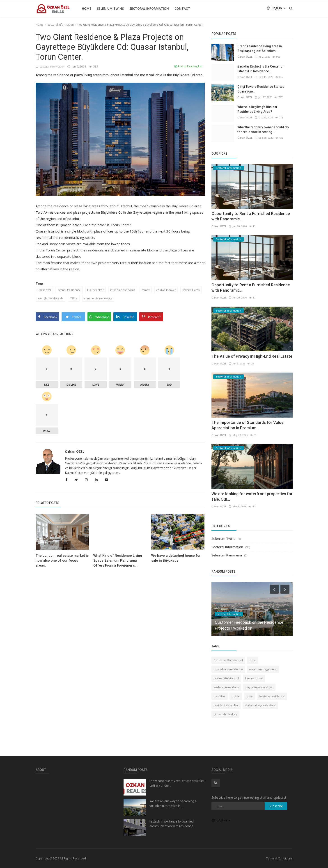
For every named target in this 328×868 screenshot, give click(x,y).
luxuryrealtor (95, 290)
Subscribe (276, 806)
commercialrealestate (98, 298)
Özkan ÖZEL (75, 451)
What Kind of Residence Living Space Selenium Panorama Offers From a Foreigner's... (118, 561)
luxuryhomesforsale (50, 298)
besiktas (220, 696)
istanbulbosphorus (122, 290)
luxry (249, 696)
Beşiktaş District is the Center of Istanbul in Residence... (260, 69)
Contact (182, 8)
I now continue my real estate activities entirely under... (177, 783)
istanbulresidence (69, 290)
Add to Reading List (188, 66)
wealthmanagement (263, 669)
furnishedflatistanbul (228, 660)
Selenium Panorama (227, 555)
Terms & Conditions (279, 858)
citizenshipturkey (225, 714)
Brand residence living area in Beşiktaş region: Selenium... (260, 49)
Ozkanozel (44, 290)
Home (87, 8)
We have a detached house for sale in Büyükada (176, 558)
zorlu (253, 660)
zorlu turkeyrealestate (260, 705)
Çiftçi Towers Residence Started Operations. (261, 89)
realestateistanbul (226, 678)
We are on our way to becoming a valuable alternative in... (173, 804)
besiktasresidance (272, 696)
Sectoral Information (149, 8)
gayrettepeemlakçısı (259, 687)
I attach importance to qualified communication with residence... (172, 824)
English (276, 8)
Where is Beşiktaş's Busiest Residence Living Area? (257, 109)
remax (145, 290)
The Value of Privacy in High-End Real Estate (252, 356)
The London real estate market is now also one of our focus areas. (62, 561)
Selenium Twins (110, 8)
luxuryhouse (254, 678)
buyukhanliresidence (228, 669)
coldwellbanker (165, 290)
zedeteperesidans (226, 687)
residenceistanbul (226, 705)
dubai (236, 696)
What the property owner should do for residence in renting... (263, 130)
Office (73, 298)
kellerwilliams (190, 290)
